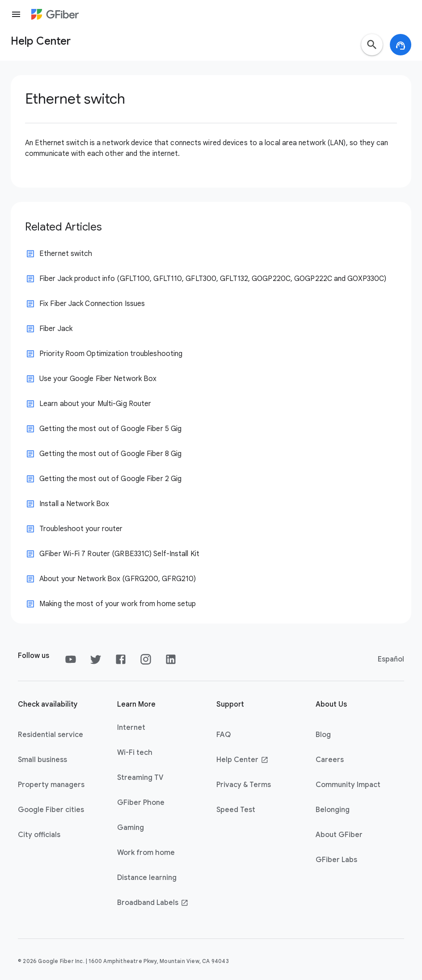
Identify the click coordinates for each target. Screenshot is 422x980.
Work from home (146, 853)
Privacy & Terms (244, 785)
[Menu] (16, 14)
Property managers (51, 785)
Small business (42, 760)
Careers (330, 760)
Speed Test (236, 810)
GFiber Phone (141, 803)
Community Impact (348, 785)
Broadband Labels (153, 903)
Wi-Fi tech (135, 753)
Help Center (243, 760)
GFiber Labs (336, 860)
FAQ (224, 735)
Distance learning (147, 878)
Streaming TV (140, 778)
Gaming (131, 828)
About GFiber (339, 835)
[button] (372, 45)
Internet (131, 728)
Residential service (51, 735)
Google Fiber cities (51, 810)
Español (391, 659)
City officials (39, 835)
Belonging (333, 810)
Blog (323, 735)
